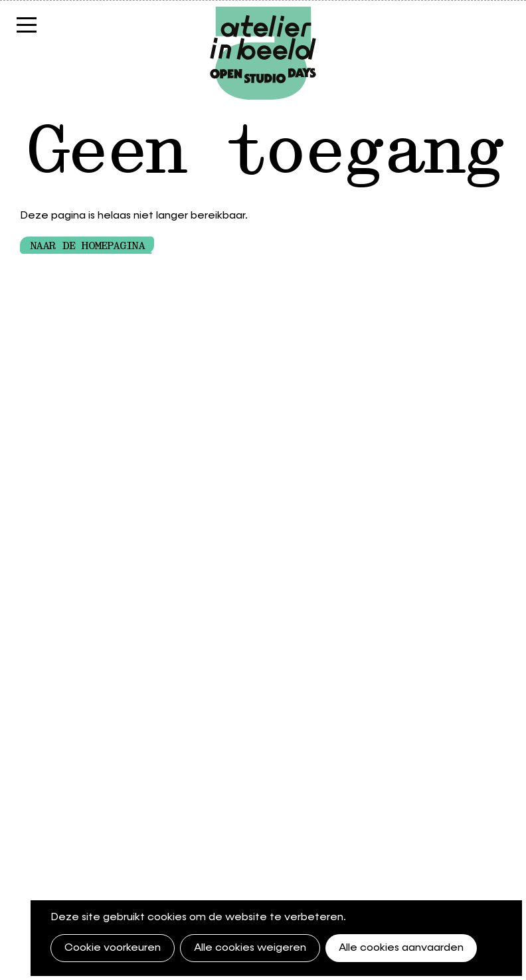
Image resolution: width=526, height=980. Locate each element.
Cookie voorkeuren (113, 948)
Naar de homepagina (87, 246)
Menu (27, 32)
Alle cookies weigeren (250, 948)
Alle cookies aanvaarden (401, 948)
